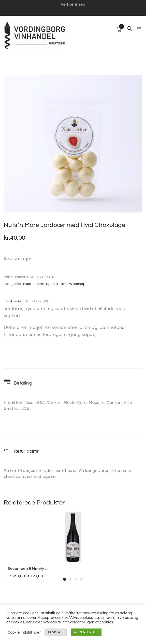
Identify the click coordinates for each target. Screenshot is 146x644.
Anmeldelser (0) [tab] (37, 301)
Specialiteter (57, 284)
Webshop (77, 284)
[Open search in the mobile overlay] (130, 28)
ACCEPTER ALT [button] (86, 632)
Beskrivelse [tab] (14, 301)
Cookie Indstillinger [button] (24, 632)
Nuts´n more (34, 284)
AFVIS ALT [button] (56, 632)
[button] (139, 29)
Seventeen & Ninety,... (28, 569)
